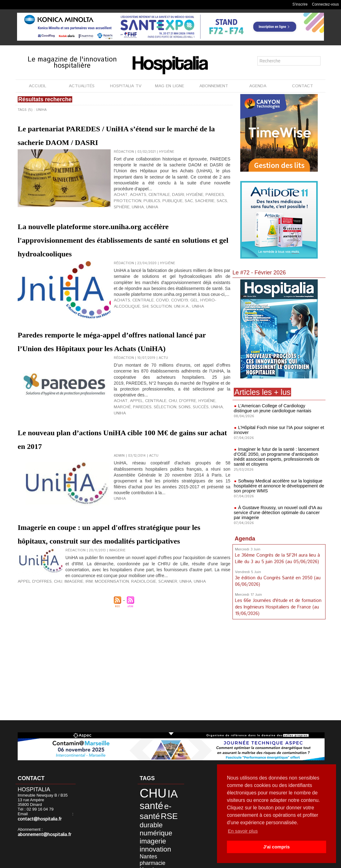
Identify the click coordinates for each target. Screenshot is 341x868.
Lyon (161, 847)
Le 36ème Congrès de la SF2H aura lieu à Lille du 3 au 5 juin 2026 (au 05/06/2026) (277, 558)
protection (125, 213)
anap (152, 847)
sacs (208, 213)
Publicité (184, 861)
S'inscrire (300, 4)
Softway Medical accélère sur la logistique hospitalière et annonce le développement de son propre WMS (277, 486)
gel (182, 336)
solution (130, 341)
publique (165, 213)
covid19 (170, 336)
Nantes (169, 828)
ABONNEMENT (214, 86)
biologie (145, 838)
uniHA (119, 218)
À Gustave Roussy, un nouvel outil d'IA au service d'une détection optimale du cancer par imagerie (279, 513)
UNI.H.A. (148, 341)
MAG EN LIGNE (170, 86)
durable (160, 809)
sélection (142, 450)
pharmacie (147, 833)
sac (179, 213)
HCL (142, 847)
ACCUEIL (38, 86)
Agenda (245, 539)
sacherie (193, 213)
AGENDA (258, 86)
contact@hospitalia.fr (51, 814)
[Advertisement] (279, 670)
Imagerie (67, 636)
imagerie (148, 822)
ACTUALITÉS (82, 86)
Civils (158, 838)
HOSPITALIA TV (126, 86)
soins (159, 450)
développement (161, 843)
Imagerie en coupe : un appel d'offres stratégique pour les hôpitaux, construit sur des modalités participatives (117, 575)
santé (146, 801)
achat (119, 208)
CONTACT (303, 86)
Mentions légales (151, 861)
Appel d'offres (32, 636)
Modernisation (100, 636)
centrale (151, 208)
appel (132, 445)
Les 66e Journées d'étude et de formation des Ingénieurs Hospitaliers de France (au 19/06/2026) (277, 605)
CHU (164, 445)
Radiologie (127, 636)
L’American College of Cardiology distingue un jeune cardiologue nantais (277, 408)
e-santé (167, 801)
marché (211, 445)
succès (173, 450)
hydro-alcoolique (206, 336)
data (142, 843)
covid (155, 336)
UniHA (188, 450)
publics (146, 213)
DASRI (167, 208)
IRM (80, 636)
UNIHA (132, 218)
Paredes (200, 208)
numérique (150, 815)
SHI (117, 341)
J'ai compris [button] (276, 847)
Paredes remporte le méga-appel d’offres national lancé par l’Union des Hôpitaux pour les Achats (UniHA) (120, 372)
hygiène (182, 208)
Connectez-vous (325, 4)
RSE (144, 809)
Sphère (222, 213)
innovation (149, 828)
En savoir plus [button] (244, 831)
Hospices (166, 833)
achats (133, 208)
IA (163, 792)
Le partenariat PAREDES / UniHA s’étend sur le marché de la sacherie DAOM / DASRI (107, 141)
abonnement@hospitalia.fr (42, 830)
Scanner (148, 636)
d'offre (177, 445)
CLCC (169, 838)
